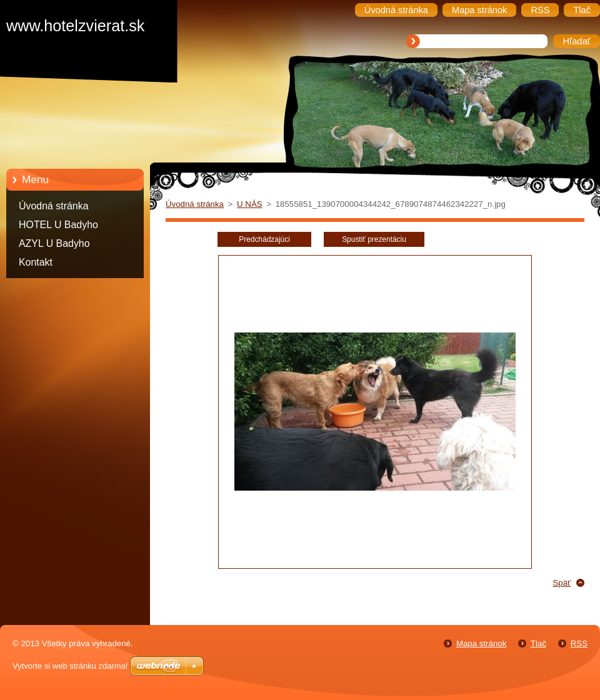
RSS (579, 643)
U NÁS (250, 204)
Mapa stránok (481, 643)
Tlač (538, 643)
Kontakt (36, 262)
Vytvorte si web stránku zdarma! (70, 666)
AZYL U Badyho (54, 243)
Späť (562, 583)
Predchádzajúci (264, 239)
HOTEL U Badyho (58, 225)
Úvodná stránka (54, 206)
